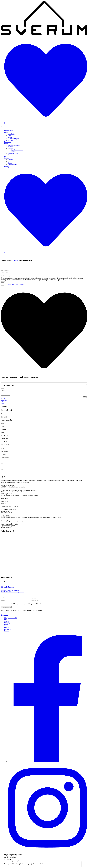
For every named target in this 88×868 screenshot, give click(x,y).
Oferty (6, 132)
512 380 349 (8, 168)
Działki (10, 137)
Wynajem (11, 148)
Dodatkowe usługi (13, 153)
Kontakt (7, 166)
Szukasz (14, 152)
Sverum (7, 158)
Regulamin (7, 631)
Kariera (10, 163)
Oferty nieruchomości (11, 620)
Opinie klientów (13, 164)
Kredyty (10, 147)
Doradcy (7, 156)
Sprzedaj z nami (9, 140)
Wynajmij (7, 625)
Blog (9, 161)
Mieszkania (11, 134)
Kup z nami (8, 142)
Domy (10, 135)
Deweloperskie (9, 131)
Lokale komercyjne (13, 139)
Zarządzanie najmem (14, 145)
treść (6, 393)
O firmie (10, 160)
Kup (2, 617)
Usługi (6, 144)
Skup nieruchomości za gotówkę (17, 155)
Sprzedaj (6, 617)
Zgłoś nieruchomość (17, 150)
